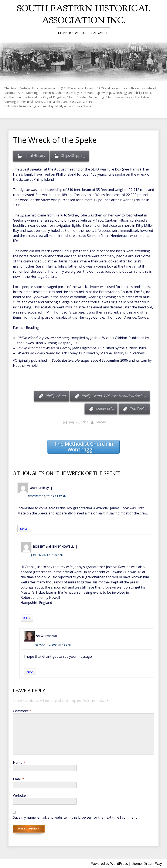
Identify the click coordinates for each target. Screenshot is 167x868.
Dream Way (153, 864)
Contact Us (99, 33)
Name (19, 762)
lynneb (101, 422)
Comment (22, 711)
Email (19, 779)
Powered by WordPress (109, 864)
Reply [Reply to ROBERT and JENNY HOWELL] (27, 618)
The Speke (138, 408)
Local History (35, 156)
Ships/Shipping (73, 156)
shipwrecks (105, 408)
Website (19, 796)
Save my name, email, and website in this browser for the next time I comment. (75, 817)
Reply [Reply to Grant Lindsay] (24, 529)
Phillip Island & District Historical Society (114, 396)
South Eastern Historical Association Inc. (84, 14)
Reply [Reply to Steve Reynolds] (30, 672)
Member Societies (72, 33)
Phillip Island (56, 396)
